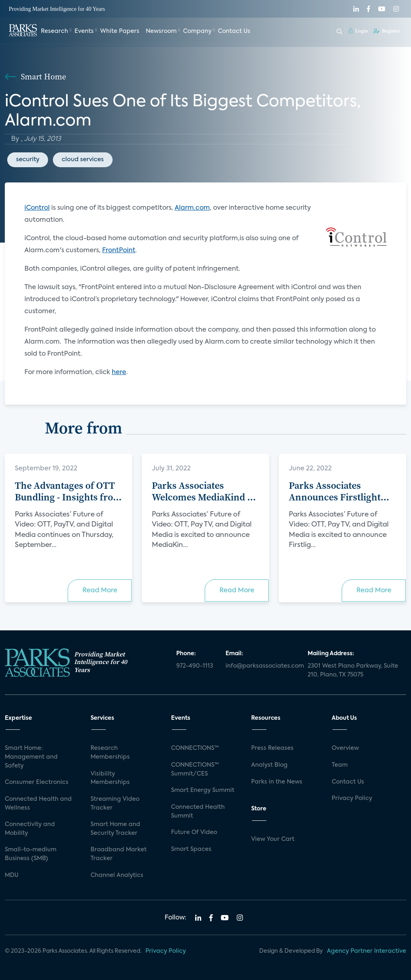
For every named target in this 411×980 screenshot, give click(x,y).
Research (54, 31)
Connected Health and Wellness (38, 804)
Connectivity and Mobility (30, 829)
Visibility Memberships (110, 778)
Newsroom (161, 31)
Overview (345, 748)
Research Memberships (110, 753)
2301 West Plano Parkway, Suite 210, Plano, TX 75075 (353, 670)
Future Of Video (194, 832)
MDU (12, 875)
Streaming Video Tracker (115, 804)
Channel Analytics (117, 875)
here (119, 373)
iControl (37, 208)
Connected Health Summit (198, 812)
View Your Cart (273, 839)
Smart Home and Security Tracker (115, 829)
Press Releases (272, 748)
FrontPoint (119, 251)
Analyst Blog (269, 765)
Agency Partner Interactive (367, 951)
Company (197, 31)
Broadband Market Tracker (119, 854)
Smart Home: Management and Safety (31, 757)
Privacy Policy (352, 798)
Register (387, 31)
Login (358, 31)
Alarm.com (192, 208)
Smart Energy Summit (203, 790)
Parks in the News (277, 782)
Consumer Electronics (37, 782)
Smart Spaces (191, 849)
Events (84, 31)
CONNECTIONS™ (195, 748)
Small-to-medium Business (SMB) (31, 854)
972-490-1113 (195, 666)
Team (340, 765)
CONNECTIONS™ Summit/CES (195, 769)
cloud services (83, 159)
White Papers (120, 31)
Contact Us (234, 31)
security (28, 159)
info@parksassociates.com (262, 666)
